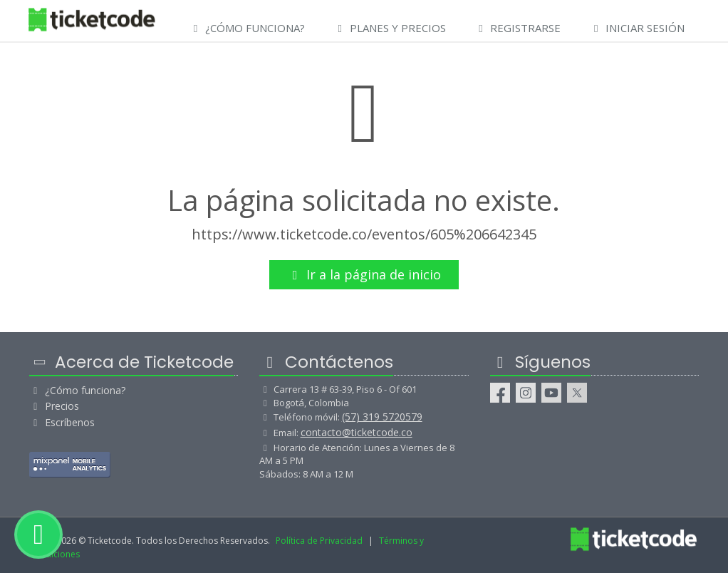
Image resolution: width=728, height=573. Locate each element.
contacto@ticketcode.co (357, 432)
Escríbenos (62, 422)
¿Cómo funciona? (77, 390)
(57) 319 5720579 (382, 417)
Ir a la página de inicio (364, 274)
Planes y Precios (390, 28)
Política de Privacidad (319, 541)
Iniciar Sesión (637, 28)
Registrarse (518, 28)
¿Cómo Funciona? (247, 28)
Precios (54, 406)
